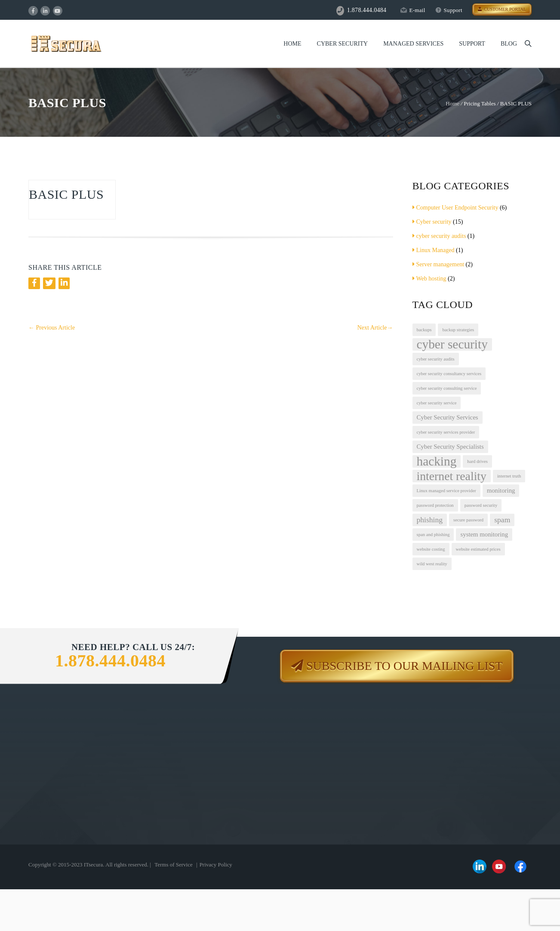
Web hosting (429, 279)
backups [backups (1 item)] (424, 330)
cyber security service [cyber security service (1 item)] (437, 403)
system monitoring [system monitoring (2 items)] (484, 534)
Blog (509, 44)
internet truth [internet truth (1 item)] (509, 476)
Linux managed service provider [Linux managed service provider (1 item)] (446, 491)
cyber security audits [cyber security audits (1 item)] (436, 359)
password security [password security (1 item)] (481, 505)
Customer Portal (502, 9)
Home (292, 44)
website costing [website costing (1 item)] (431, 549)
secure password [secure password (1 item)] (468, 520)
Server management (438, 264)
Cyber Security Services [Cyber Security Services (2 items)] (448, 417)
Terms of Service (174, 865)
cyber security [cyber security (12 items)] (452, 344)
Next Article (375, 328)
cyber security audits (439, 236)
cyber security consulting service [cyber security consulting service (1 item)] (447, 388)
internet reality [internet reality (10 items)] (452, 476)
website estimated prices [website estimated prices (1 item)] (478, 549)
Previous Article (52, 328)
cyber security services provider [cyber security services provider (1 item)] (446, 432)
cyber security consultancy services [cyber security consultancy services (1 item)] (449, 374)
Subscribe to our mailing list (404, 666)
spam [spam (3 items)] (502, 520)
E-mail (413, 10)
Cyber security (432, 222)
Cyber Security (343, 44)
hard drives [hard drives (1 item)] (477, 461)
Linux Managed (434, 250)
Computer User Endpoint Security (455, 208)
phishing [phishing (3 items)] (430, 520)
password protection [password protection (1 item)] (435, 505)
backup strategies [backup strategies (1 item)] (458, 330)
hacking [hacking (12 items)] (437, 461)
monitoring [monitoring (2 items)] (501, 490)
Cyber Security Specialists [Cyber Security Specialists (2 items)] (450, 447)
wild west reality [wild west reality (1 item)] (432, 564)
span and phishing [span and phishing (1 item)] (433, 535)
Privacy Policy (216, 865)
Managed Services (413, 44)
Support (449, 10)
